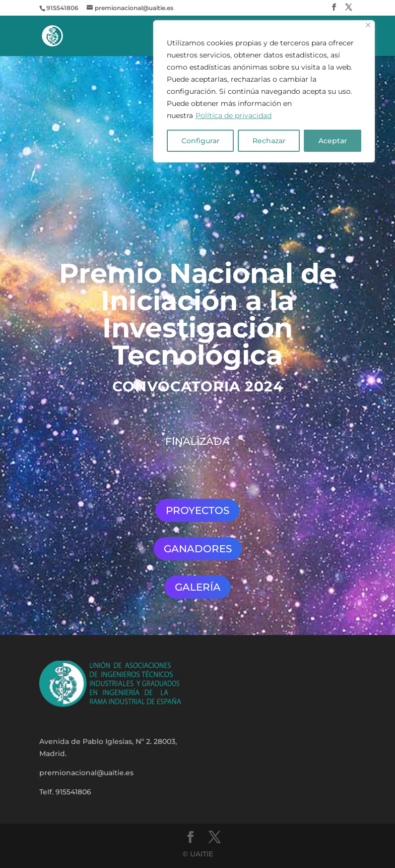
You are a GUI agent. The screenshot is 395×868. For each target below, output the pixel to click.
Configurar (201, 141)
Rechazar (269, 141)
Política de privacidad (234, 115)
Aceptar (333, 141)
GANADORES (198, 549)
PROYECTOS (197, 510)
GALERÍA (198, 587)
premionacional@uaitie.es (86, 773)
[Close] (368, 25)
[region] (264, 91)
